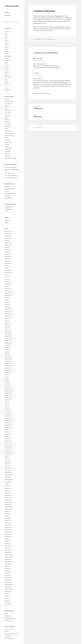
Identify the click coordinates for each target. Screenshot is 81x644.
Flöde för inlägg (8, 616)
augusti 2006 (8, 564)
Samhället (7, 72)
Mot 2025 (7, 632)
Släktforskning (8, 77)
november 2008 (8, 502)
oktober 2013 (8, 368)
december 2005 (8, 582)
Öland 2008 (7, 156)
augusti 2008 (8, 509)
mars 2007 (7, 548)
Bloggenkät (7, 106)
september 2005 (8, 589)
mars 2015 (7, 329)
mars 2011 (7, 439)
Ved (6, 86)
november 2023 (8, 238)
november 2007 (8, 530)
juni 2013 (7, 377)
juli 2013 (7, 375)
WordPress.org (8, 620)
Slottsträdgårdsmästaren (10, 193)
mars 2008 (7, 521)
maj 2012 (7, 407)
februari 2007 (8, 550)
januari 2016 (8, 311)
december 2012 (8, 391)
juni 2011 (7, 432)
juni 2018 (7, 277)
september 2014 (8, 343)
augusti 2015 (8, 318)
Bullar (6, 108)
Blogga (6, 40)
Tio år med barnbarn (9, 638)
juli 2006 (7, 566)
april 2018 (7, 282)
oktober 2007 (8, 532)
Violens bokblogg (8, 198)
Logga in (7, 614)
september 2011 (8, 425)
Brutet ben (7, 43)
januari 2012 (8, 416)
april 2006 (7, 573)
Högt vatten (7, 122)
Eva (6, 167)
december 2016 (8, 293)
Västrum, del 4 (8, 154)
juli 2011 (7, 430)
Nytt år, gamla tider (12, 167)
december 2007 (8, 527)
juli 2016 (7, 298)
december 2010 (8, 445)
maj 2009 (7, 489)
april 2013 (7, 382)
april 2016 (7, 304)
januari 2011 (8, 443)
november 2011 (8, 420)
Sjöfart (6, 74)
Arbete (6, 33)
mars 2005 (7, 603)
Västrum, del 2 (8, 149)
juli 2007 (7, 539)
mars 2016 (7, 307)
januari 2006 (8, 580)
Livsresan (7, 58)
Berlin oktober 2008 (9, 101)
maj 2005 (7, 598)
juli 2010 (7, 457)
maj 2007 (7, 543)
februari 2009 (8, 496)
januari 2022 (8, 252)
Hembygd (7, 52)
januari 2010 (8, 470)
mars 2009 (7, 493)
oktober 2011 (8, 423)
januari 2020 (8, 263)
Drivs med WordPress (38, 128)
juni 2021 (7, 254)
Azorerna (7, 99)
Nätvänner (7, 68)
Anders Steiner (8, 187)
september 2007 (8, 534)
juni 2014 (7, 350)
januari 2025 (8, 234)
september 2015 (8, 316)
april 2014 (7, 354)
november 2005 (8, 584)
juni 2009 (7, 486)
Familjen (7, 47)
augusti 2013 (8, 373)
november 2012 (8, 393)
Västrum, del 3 (8, 152)
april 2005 (7, 600)
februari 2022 (8, 250)
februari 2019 (8, 270)
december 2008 (8, 500)
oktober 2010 (8, 450)
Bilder (6, 38)
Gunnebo (7, 117)
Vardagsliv (7, 84)
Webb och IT (7, 90)
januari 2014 (8, 361)
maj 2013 (7, 379)
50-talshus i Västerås (9, 629)
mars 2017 (7, 288)
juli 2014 (7, 348)
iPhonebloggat (8, 56)
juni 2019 (7, 268)
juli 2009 (7, 484)
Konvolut (7, 191)
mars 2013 (7, 384)
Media (6, 63)
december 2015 (8, 313)
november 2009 (8, 475)
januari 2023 (8, 243)
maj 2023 (7, 241)
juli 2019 (7, 266)
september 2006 (8, 562)
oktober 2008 (8, 505)
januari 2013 (8, 389)
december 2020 (8, 256)
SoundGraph (59, 16)
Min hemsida (8, 15)
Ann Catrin (39, 58)
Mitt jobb (7, 65)
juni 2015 (7, 322)
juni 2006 (7, 568)
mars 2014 (7, 357)
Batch (62, 27)
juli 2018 (7, 275)
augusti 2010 (8, 455)
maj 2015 (7, 325)
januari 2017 (8, 291)
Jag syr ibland (8, 124)
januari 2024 (8, 236)
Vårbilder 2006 (8, 142)
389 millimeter (8, 636)
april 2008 (7, 518)
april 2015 (7, 327)
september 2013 (8, 370)
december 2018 (8, 272)
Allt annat (7, 31)
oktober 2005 (8, 587)
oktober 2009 (8, 477)
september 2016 (8, 295)
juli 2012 (7, 402)
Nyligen (6, 223)
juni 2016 (7, 300)
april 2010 (7, 464)
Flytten (6, 49)
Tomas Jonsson (8, 196)
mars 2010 (7, 466)
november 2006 (8, 557)
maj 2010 (7, 461)
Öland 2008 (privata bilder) (11, 158)
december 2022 (8, 245)
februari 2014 (8, 359)
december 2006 (8, 555)
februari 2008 (8, 523)
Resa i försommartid (13, 175)
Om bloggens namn (9, 209)
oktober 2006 (8, 559)
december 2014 (8, 336)
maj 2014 (7, 352)
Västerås (7, 88)
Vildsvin (7, 138)
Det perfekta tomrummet (10, 189)
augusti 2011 (8, 427)
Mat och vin (7, 61)
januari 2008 (8, 525)
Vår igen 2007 (8, 140)
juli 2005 (7, 593)
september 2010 (8, 452)
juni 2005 (7, 596)
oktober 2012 (8, 395)
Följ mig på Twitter (9, 207)
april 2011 (7, 436)
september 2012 (8, 398)
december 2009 (8, 473)
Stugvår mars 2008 (9, 136)
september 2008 (8, 507)
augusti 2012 (8, 400)
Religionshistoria (8, 131)
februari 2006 (8, 577)
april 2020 (7, 259)
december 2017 (8, 284)
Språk (6, 79)
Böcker (6, 45)
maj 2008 (7, 516)
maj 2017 (7, 286)
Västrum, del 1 (8, 147)
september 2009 (8, 480)
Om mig (6, 211)
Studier (6, 81)
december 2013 (8, 364)
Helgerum (7, 120)
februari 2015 (8, 332)
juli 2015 (7, 320)
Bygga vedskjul (8, 111)
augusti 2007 (8, 537)
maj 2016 (7, 302)
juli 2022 (7, 247)
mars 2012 (7, 411)
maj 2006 (7, 571)
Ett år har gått (11, 173)
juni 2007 (7, 541)
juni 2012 (7, 404)
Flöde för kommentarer (10, 618)
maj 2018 (7, 279)
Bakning (7, 36)
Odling (6, 70)
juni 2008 (7, 514)
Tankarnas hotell (12, 6)
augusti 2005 (8, 591)
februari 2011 (8, 441)
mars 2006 (7, 575)
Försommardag (8, 113)
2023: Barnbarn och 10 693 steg (12, 634)
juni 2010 (7, 459)
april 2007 (7, 546)
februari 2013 (8, 386)
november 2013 (8, 366)
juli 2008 (7, 511)
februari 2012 (8, 414)
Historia (7, 54)
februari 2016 (8, 309)
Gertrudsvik (7, 115)
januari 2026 (8, 231)
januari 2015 (8, 334)
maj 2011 (7, 434)
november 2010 (8, 448)
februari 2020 (8, 261)
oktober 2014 (8, 341)
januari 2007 (8, 552)
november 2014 (8, 338)
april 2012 (7, 409)
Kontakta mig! (8, 127)
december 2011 (8, 418)
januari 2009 (8, 498)
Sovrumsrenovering (9, 133)
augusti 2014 (8, 345)
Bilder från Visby (8, 104)
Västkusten (7, 145)
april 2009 (7, 491)
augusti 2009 (8, 482)
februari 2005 (8, 605)
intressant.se (7, 220)
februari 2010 (8, 468)
